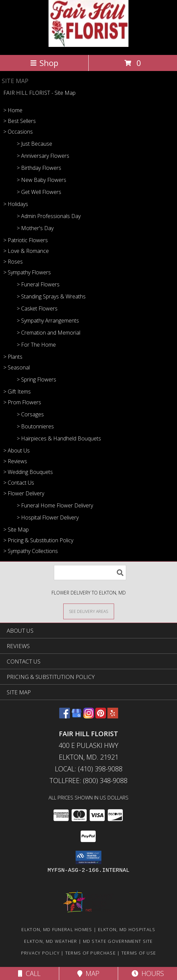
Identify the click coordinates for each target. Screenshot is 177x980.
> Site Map (16, 530)
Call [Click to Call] (29, 973)
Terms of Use (139, 953)
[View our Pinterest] (101, 716)
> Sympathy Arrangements (48, 321)
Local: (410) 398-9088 (89, 769)
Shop (44, 63)
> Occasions (18, 132)
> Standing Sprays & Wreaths (51, 296)
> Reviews (15, 461)
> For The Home (36, 345)
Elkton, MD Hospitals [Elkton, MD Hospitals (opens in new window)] (127, 929)
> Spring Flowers (36, 379)
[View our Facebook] (65, 716)
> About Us (17, 450)
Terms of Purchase (91, 953)
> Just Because (34, 144)
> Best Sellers (20, 121)
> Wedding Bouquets (28, 472)
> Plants (13, 357)
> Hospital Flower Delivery (48, 517)
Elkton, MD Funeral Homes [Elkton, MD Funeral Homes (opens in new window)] (57, 929)
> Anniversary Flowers (43, 156)
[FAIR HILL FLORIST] (88, 45)
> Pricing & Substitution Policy (38, 540)
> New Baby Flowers (41, 180)
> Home (13, 110)
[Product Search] (90, 573)
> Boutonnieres (35, 426)
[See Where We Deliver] (89, 611)
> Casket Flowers (37, 308)
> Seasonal (17, 367)
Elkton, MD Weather (51, 941)
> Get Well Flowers (39, 192)
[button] (88, 857)
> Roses (13, 262)
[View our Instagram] (89, 716)
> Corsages (30, 414)
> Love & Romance (26, 251)
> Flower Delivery (24, 493)
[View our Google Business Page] (77, 716)
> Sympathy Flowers (27, 272)
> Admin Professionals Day (49, 216)
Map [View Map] (88, 973)
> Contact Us (19, 483)
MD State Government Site (118, 941)
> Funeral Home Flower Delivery (55, 505)
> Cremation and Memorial (49, 333)
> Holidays (16, 204)
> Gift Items (17, 392)
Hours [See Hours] (148, 973)
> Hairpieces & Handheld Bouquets (59, 438)
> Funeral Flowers (38, 284)
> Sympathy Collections (31, 551)
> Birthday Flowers (39, 168)
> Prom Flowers (22, 402)
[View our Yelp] (113, 716)
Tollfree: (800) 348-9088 (88, 781)
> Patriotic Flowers (26, 240)
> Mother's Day (35, 228)
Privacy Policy (40, 953)
